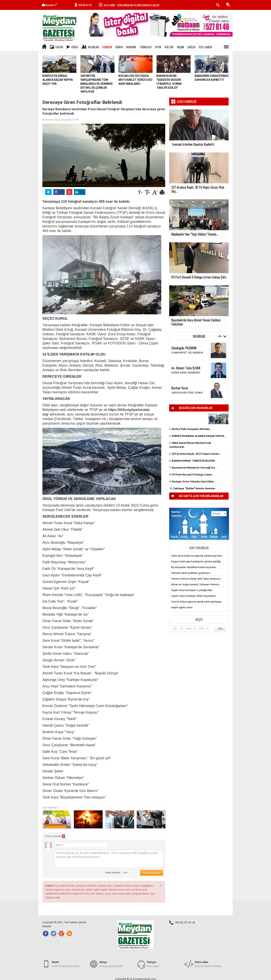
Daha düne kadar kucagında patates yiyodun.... (198, 556)
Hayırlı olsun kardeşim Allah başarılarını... (194, 596)
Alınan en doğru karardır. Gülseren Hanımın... (196, 584)
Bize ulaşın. (153, 964)
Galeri (59, 47)
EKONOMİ (131, 47)
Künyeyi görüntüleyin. (111, 964)
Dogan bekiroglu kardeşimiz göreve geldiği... (197, 561)
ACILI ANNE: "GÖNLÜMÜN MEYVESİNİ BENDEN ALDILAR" (132, 5)
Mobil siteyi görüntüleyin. (66, 964)
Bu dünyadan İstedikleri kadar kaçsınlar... (194, 567)
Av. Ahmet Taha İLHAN (186, 368)
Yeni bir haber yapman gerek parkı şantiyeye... (197, 602)
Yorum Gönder (55, 836)
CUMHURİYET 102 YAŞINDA (187, 353)
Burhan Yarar (180, 388)
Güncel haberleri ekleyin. (208, 964)
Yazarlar (93, 47)
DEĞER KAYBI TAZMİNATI (186, 373)
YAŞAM (180, 47)
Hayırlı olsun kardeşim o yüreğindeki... (193, 590)
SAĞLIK (191, 47)
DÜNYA (119, 47)
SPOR (158, 47)
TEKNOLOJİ (146, 47)
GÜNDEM (107, 47)
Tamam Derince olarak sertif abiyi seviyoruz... (197, 579)
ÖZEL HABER (205, 47)
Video (75, 47)
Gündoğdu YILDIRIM (184, 348)
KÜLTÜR (169, 47)
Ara (220, 628)
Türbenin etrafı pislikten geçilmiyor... (191, 573)
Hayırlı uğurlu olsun (182, 607)
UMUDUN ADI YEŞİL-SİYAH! (187, 393)
